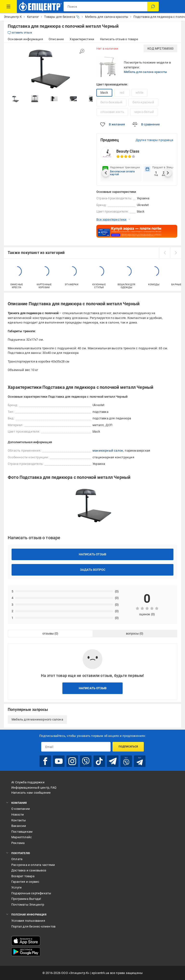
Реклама (18, 843)
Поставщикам (22, 832)
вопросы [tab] (132, 633)
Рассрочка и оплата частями (33, 865)
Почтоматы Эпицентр (28, 905)
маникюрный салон (108, 451)
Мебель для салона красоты (145, 72)
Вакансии (19, 826)
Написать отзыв (92, 554)
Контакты (19, 820)
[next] (176, 253)
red (122, 93)
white (139, 93)
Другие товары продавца (154, 140)
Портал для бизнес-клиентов (33, 926)
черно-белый (144, 112)
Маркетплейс (22, 837)
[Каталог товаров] (8, 6)
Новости (18, 815)
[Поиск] (153, 6)
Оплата (17, 859)
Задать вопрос (93, 570)
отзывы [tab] (48, 633)
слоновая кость (112, 112)
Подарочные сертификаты (31, 893)
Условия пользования (28, 921)
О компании (21, 809)
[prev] (165, 253)
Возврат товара (23, 876)
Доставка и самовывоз (29, 870)
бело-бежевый (111, 102)
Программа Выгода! (26, 899)
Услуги (17, 887)
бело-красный (143, 102)
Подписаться (128, 747)
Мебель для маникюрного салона (37, 719)
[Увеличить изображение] (82, 51)
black (104, 93)
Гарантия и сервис (25, 882)
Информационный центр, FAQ (34, 788)
